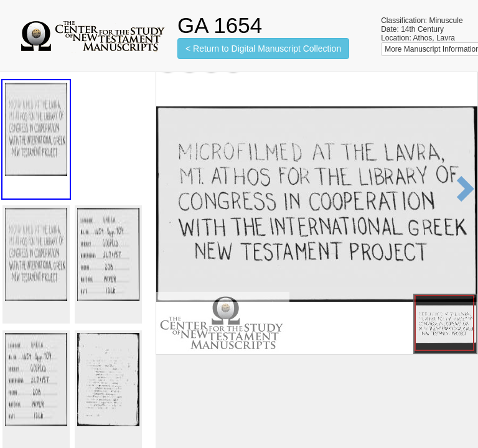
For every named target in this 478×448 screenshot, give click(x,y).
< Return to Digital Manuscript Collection (263, 49)
